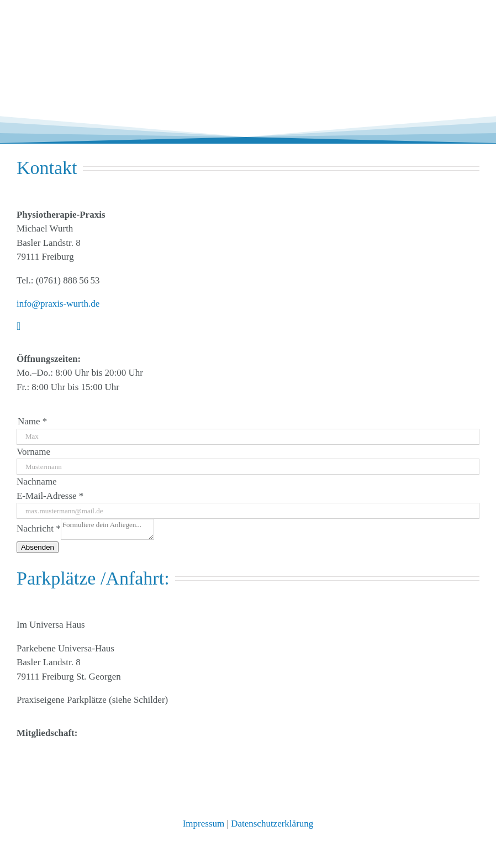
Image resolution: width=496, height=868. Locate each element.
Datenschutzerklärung (272, 824)
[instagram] (19, 326)
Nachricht (39, 528)
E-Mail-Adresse (50, 496)
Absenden (38, 547)
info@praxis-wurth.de (58, 304)
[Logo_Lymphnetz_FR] (99, 754)
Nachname (37, 482)
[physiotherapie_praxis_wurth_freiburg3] (72, 19)
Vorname (33, 452)
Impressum (204, 824)
